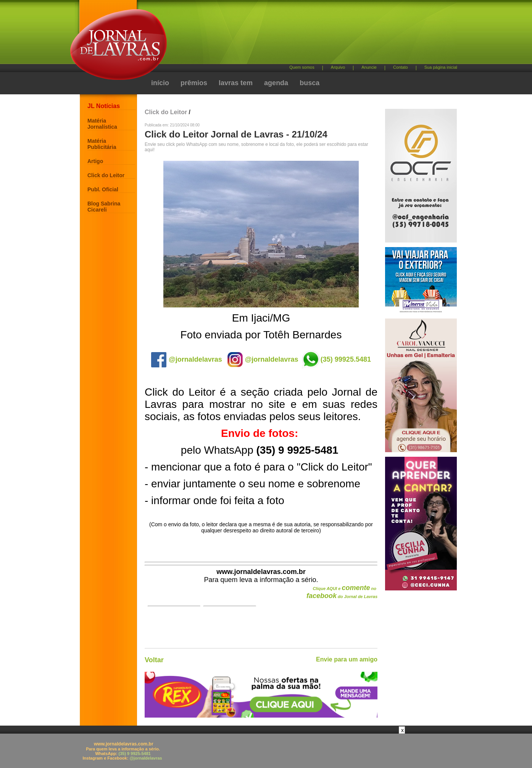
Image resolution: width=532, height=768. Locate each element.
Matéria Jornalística (102, 124)
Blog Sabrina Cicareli (104, 207)
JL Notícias (104, 106)
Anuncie (369, 67)
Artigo (95, 161)
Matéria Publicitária (102, 144)
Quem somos (302, 67)
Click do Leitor (106, 175)
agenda (276, 83)
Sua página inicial (441, 67)
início (160, 83)
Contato (401, 67)
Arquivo (338, 67)
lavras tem (236, 83)
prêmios (194, 83)
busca (310, 83)
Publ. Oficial (103, 189)
